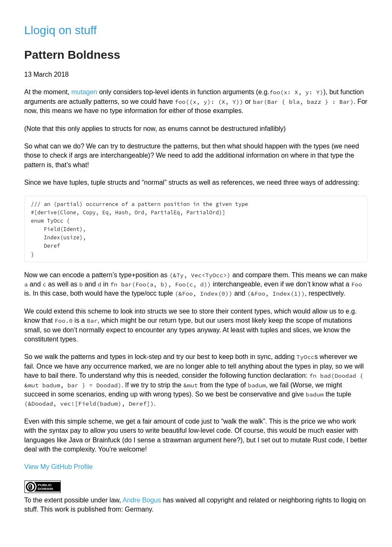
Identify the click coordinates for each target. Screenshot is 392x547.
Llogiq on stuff (60, 30)
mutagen (84, 92)
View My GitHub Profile (58, 467)
